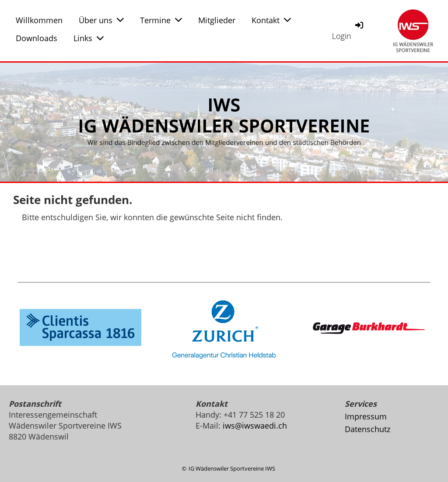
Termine (161, 20)
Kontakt (271, 20)
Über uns (101, 20)
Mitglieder (217, 20)
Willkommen (39, 20)
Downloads (37, 38)
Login (348, 30)
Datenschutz (367, 429)
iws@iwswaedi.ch (255, 426)
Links (89, 38)
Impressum (366, 416)
